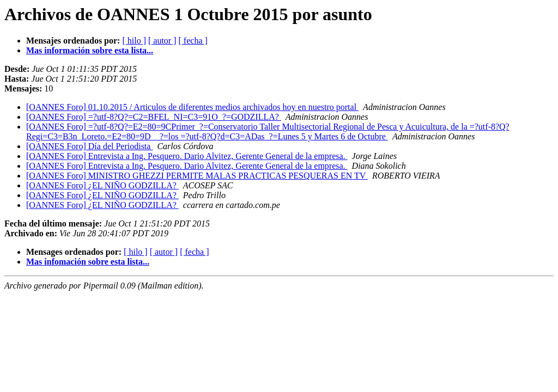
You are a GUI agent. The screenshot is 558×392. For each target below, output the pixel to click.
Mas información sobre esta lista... (90, 50)
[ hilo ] (134, 41)
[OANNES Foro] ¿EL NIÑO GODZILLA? (102, 185)
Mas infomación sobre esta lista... (88, 262)
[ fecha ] (193, 41)
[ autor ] (162, 41)
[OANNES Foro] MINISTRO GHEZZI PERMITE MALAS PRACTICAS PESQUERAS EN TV (197, 176)
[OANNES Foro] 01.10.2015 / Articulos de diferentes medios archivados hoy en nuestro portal (192, 107)
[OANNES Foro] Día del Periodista (89, 146)
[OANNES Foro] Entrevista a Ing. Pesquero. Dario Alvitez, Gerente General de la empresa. (187, 156)
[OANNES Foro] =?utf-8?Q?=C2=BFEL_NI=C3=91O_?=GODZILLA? (154, 117)
